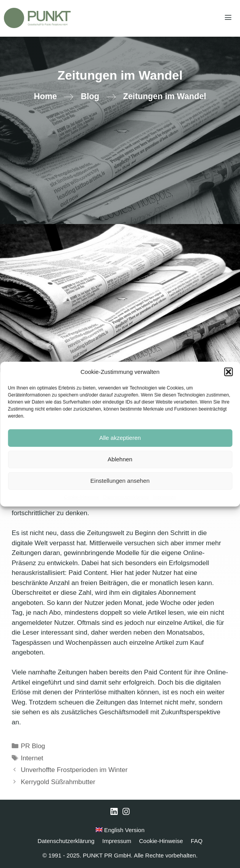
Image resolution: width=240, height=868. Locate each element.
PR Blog (33, 746)
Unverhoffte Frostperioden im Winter (74, 770)
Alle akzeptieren (120, 438)
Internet (32, 758)
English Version (120, 830)
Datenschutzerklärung (126, 497)
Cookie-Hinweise (82, 497)
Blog (90, 96)
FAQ (197, 841)
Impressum (164, 497)
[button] (228, 372)
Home (45, 96)
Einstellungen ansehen (120, 481)
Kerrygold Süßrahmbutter (58, 782)
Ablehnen (120, 459)
